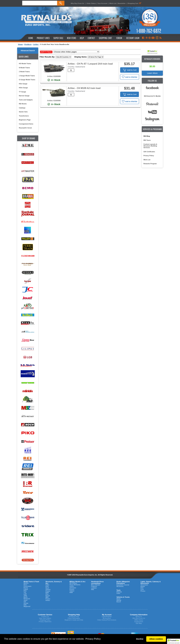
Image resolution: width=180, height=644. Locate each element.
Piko (25, 591)
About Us (139, 617)
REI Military (73, 583)
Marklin (26, 583)
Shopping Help (74, 617)
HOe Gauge (23, 84)
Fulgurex (94, 586)
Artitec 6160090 (54, 101)
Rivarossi (27, 599)
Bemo (26, 597)
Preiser (48, 591)
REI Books (23, 104)
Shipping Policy (45, 620)
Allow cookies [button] (156, 639)
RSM (47, 593)
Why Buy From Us (77, 3)
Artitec (36, 44)
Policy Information (74, 618)
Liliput (26, 589)
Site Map (139, 623)
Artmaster (73, 588)
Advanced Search (28, 51)
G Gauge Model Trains (27, 80)
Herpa (118, 599)
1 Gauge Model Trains (27, 76)
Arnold (26, 603)
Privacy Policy (149, 156)
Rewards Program (150, 164)
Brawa (26, 588)
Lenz (142, 590)
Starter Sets (23, 112)
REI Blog (147, 136)
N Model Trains (24, 68)
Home (20, 44)
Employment (139, 622)
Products (28, 44)
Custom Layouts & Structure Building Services (150, 146)
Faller (47, 585)
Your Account (103, 3)
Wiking (119, 600)
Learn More (152, 73)
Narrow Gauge (24, 96)
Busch (48, 596)
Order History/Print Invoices (107, 620)
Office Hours (139, 620)
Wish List (113, 3)
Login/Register (107, 617)
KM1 (25, 605)
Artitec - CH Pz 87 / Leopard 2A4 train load (90, 64)
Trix (25, 592)
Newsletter (122, 3)
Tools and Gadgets (26, 100)
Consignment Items (26, 124)
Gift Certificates (149, 152)
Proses (48, 599)
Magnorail (27, 606)
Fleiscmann (27, 586)
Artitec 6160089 (54, 76)
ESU (142, 588)
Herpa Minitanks (75, 585)
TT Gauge (22, 92)
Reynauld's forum (25, 128)
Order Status (91, 3)
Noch (47, 588)
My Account (107, 618)
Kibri (47, 586)
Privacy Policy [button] (93, 639)
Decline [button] (140, 639)
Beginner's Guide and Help (74, 620)
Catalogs (22, 108)
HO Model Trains (25, 64)
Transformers (24, 116)
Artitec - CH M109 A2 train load (84, 88)
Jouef (26, 600)
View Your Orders (45, 618)
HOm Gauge (23, 88)
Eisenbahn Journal (123, 585)
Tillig (25, 596)
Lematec (94, 588)
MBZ (47, 597)
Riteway (119, 592)
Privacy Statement (45, 622)
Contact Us (45, 617)
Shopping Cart (135, 3)
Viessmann (144, 585)
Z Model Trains (24, 72)
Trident (72, 591)
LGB (25, 594)
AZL (25, 602)
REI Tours (147, 140)
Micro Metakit (96, 585)
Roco (25, 585)
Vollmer (48, 590)
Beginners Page (25, 120)
